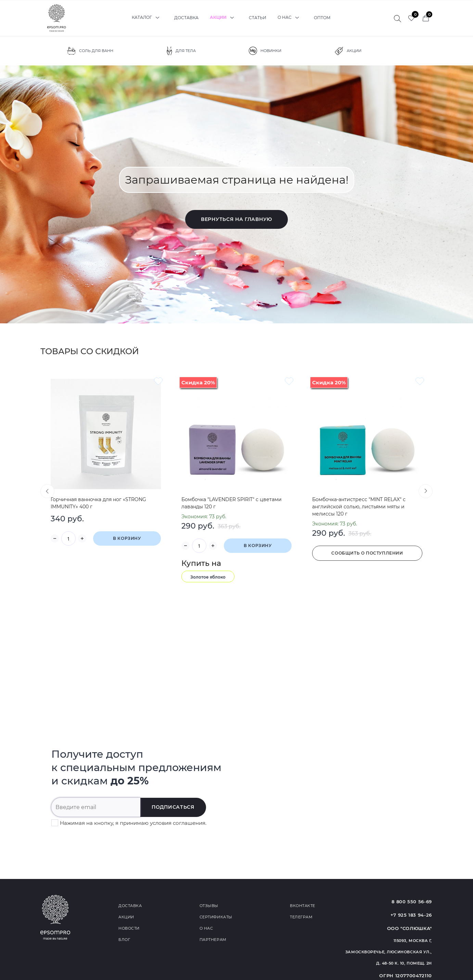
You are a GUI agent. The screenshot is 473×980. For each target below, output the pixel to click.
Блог (124, 940)
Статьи (258, 18)
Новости (129, 928)
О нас (290, 18)
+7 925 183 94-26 (411, 915)
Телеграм (301, 917)
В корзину (127, 538)
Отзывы (209, 906)
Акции (224, 18)
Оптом (322, 18)
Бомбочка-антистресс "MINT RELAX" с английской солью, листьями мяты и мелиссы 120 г (359, 507)
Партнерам (213, 940)
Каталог (147, 18)
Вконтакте (303, 906)
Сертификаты (216, 917)
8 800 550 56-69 (412, 902)
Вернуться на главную (236, 219)
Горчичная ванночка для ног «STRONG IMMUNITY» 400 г (98, 503)
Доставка (186, 18)
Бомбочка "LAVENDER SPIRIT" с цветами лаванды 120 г (232, 503)
